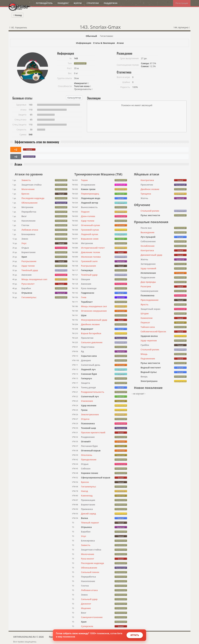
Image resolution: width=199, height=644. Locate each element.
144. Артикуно (182, 27)
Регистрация (182, 3)
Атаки (120, 43)
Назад (17, 15)
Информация (83, 43)
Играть (135, 635)
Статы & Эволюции (104, 43)
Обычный (91, 36)
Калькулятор (74, 98)
